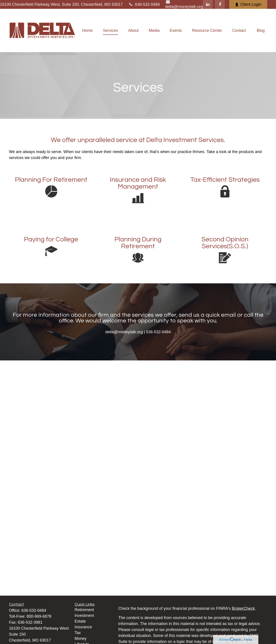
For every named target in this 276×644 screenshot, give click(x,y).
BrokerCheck (243, 608)
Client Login (248, 4)
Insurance (83, 627)
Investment (84, 616)
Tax (78, 633)
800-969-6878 (39, 616)
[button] (87, 30)
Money (81, 638)
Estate (80, 621)
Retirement (84, 610)
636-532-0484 (144, 4)
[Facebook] (220, 4)
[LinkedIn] (208, 4)
